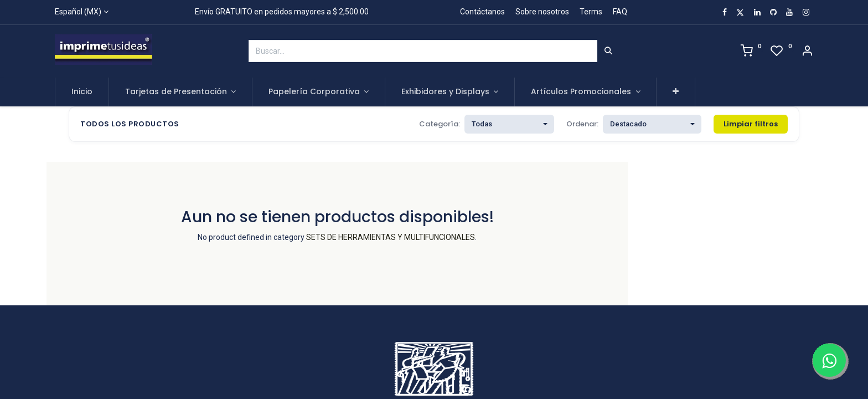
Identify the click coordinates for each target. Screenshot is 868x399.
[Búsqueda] (608, 51)
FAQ (620, 12)
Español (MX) (78, 12)
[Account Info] (807, 52)
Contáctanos (482, 12)
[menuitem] (82, 92)
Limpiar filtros (751, 124)
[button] (676, 92)
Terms (591, 12)
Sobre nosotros (542, 12)
